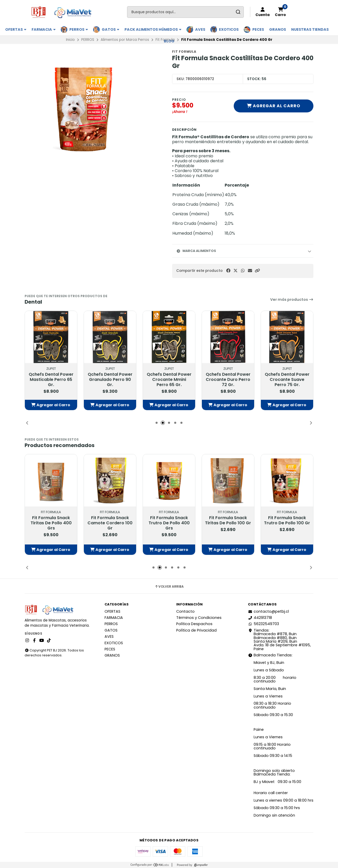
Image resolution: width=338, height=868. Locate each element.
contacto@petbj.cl (268, 611)
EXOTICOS (229, 29)
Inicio (70, 40)
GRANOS (278, 29)
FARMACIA (44, 29)
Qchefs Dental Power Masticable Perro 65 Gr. (51, 380)
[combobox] (185, 12)
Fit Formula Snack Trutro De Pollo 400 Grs (169, 523)
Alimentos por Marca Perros (125, 40)
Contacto (185, 611)
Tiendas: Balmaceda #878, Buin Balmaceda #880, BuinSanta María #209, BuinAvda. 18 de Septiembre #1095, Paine (279, 640)
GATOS (111, 29)
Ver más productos (292, 299)
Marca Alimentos (196, 251)
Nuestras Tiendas (310, 29)
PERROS (79, 29)
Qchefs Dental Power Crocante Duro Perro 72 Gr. (228, 380)
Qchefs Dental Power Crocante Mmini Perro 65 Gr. (169, 380)
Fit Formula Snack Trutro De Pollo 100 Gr (287, 520)
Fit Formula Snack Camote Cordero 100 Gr (110, 523)
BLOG (169, 41)
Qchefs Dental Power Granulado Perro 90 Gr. (110, 380)
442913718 (260, 618)
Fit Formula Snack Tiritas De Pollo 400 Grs (51, 523)
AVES (200, 29)
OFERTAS (16, 29)
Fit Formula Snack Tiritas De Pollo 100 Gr (228, 520)
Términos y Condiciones (199, 618)
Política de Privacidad (196, 630)
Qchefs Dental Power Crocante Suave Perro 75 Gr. (287, 380)
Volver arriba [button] (169, 587)
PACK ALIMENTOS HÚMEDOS (153, 29)
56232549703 (263, 624)
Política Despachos (194, 624)
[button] (257, 271)
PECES (258, 29)
